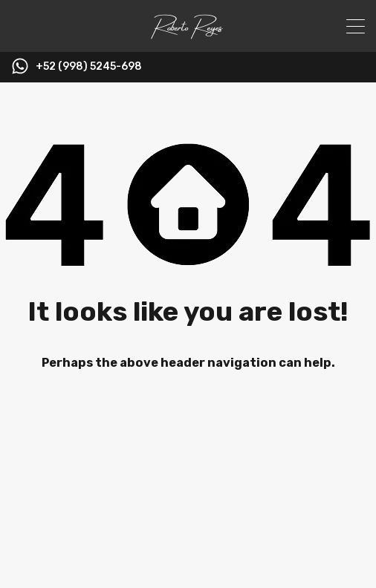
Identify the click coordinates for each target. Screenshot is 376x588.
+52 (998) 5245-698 (89, 67)
